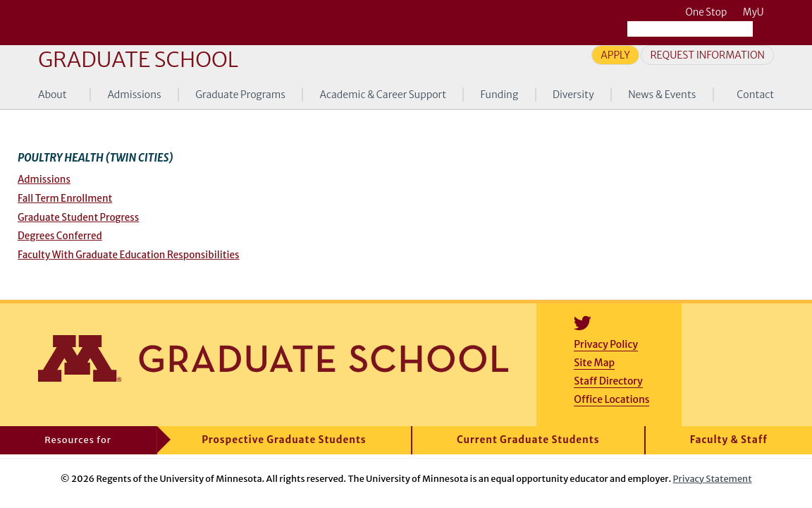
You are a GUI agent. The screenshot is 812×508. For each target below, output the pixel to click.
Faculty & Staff (729, 440)
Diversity (573, 95)
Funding (500, 95)
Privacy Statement (713, 478)
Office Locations (611, 399)
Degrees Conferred (60, 236)
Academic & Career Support (383, 95)
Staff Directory (608, 381)
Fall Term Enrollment (65, 199)
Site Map (594, 363)
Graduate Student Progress (78, 218)
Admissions (134, 95)
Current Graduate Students (528, 440)
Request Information (707, 55)
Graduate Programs (240, 95)
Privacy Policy (606, 344)
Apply (615, 55)
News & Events (662, 95)
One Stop (706, 12)
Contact (755, 95)
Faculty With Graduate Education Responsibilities (129, 255)
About (53, 95)
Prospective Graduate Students (284, 440)
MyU (758, 12)
